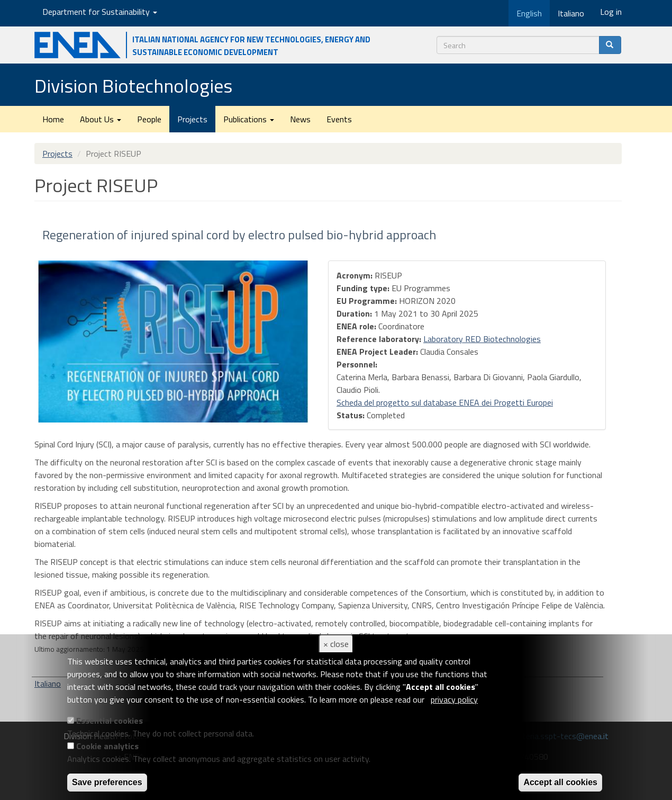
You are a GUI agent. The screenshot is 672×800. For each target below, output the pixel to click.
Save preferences (107, 782)
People (149, 119)
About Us (101, 119)
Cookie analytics (107, 746)
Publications (249, 119)
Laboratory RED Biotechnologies (482, 339)
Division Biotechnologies (133, 86)
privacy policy (454, 699)
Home (53, 119)
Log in (611, 12)
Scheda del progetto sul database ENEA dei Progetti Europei (445, 402)
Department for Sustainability (100, 12)
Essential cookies (110, 721)
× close (336, 644)
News (300, 119)
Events (339, 119)
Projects (192, 119)
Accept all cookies (560, 782)
